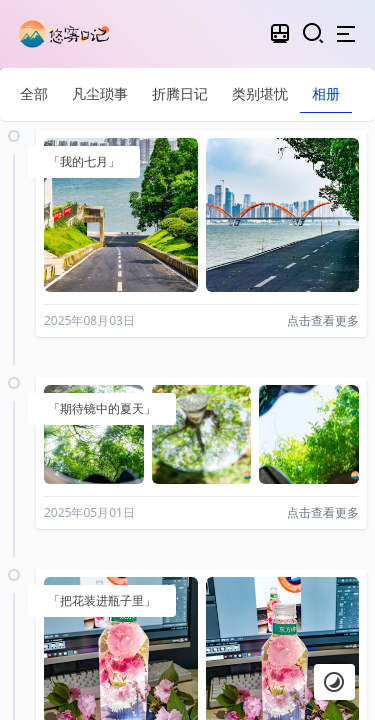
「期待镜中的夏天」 (102, 408)
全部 (34, 93)
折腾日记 (180, 93)
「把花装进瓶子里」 (102, 600)
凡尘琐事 (100, 93)
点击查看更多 (323, 321)
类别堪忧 (260, 93)
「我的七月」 (84, 161)
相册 (326, 93)
